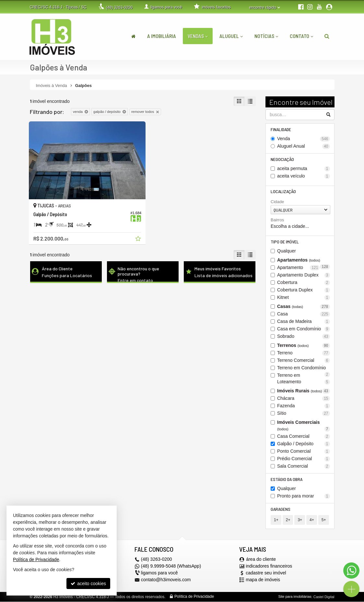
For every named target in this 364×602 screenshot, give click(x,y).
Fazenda (304, 406)
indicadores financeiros (269, 567)
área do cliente (261, 560)
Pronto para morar (304, 496)
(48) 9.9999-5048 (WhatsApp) (171, 567)
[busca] (327, 36)
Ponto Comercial (304, 452)
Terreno (304, 353)
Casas (304, 307)
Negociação (282, 159)
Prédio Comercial (304, 459)
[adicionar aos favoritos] (133, 236)
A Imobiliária (162, 36)
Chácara (304, 399)
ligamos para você (159, 573)
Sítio (304, 414)
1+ (276, 520)
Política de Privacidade (194, 597)
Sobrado (304, 337)
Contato (301, 36)
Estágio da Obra (287, 479)
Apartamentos (304, 261)
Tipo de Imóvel (285, 242)
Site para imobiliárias (295, 597)
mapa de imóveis (263, 580)
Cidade (277, 202)
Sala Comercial (304, 467)
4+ (312, 520)
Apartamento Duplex (304, 275)
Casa (304, 314)
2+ (288, 520)
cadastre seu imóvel (266, 573)
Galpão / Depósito (304, 444)
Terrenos (304, 346)
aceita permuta (304, 169)
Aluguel (231, 36)
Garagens (281, 509)
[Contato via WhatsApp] (351, 571)
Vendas (198, 36)
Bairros (277, 220)
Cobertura (304, 283)
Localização (283, 192)
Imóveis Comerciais (304, 426)
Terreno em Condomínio (304, 369)
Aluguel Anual (304, 146)
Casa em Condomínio (304, 329)
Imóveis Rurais (304, 391)
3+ (300, 520)
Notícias (266, 36)
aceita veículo (304, 176)
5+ (323, 520)
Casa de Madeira (304, 322)
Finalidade (281, 129)
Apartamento (298, 268)
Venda (304, 139)
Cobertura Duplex (304, 290)
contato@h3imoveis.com (166, 580)
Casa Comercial (304, 437)
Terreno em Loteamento (304, 379)
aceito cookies (88, 584)
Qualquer (287, 251)
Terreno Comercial (304, 361)
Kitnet (304, 298)
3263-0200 (119, 7)
